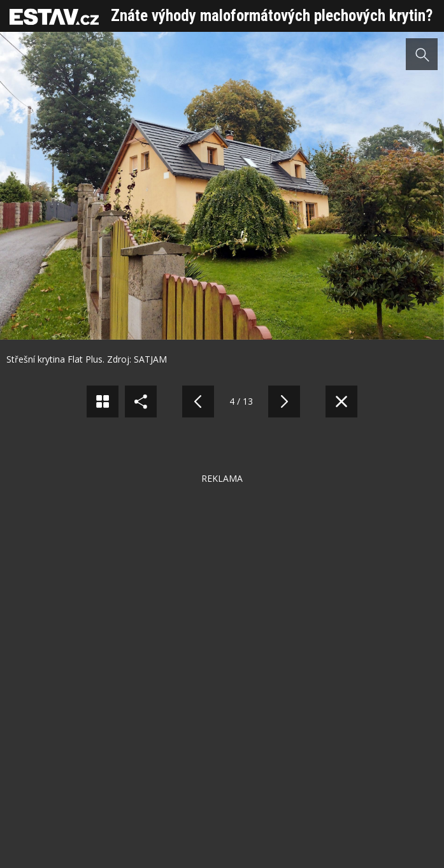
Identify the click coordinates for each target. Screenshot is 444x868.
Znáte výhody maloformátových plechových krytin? (272, 16)
